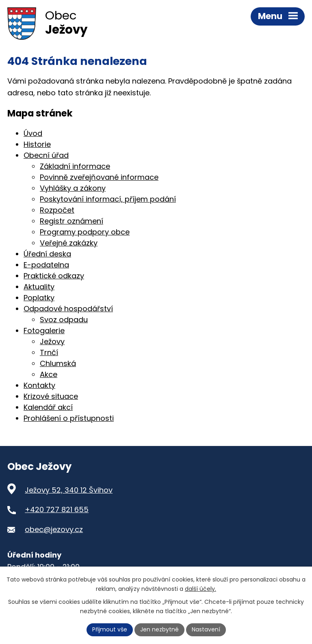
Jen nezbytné (159, 629)
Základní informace (75, 166)
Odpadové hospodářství (68, 309)
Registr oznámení (71, 221)
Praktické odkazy (54, 276)
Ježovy (52, 341)
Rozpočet (57, 210)
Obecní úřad (46, 155)
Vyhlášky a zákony (73, 188)
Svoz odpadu (64, 320)
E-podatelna (46, 265)
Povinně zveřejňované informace (99, 177)
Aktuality (39, 287)
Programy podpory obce (85, 232)
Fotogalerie (44, 331)
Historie (37, 144)
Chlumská (58, 363)
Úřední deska (47, 254)
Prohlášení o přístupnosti (69, 418)
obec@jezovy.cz (54, 529)
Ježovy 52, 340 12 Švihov (69, 490)
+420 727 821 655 (57, 509)
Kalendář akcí (48, 407)
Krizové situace (51, 396)
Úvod (33, 133)
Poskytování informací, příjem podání (108, 199)
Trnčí (49, 352)
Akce (49, 374)
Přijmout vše (110, 629)
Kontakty (39, 385)
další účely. (200, 589)
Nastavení (206, 629)
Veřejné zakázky (69, 243)
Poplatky (39, 298)
